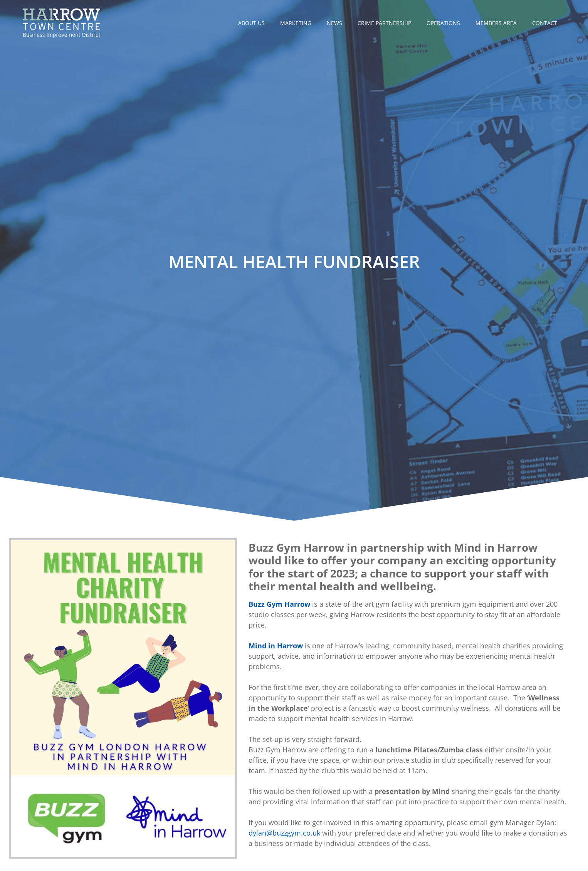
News (334, 23)
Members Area (496, 23)
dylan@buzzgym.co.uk (284, 833)
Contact (545, 23)
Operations (443, 23)
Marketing (296, 23)
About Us (251, 23)
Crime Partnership (384, 23)
